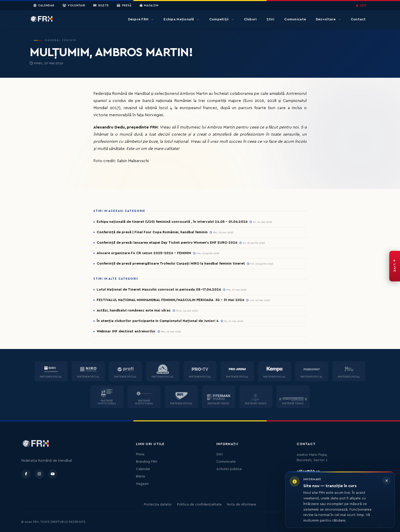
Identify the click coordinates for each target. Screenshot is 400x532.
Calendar (44, 6)
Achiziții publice (229, 469)
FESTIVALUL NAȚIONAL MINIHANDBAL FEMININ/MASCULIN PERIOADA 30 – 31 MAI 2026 (170, 300)
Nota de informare (241, 504)
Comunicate (295, 19)
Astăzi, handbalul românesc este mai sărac (134, 310)
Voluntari (74, 6)
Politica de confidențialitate (199, 504)
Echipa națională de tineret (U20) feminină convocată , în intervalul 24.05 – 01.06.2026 (172, 222)
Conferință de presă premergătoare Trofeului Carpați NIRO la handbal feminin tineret (171, 264)
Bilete (101, 6)
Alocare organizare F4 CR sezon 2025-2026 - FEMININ (144, 253)
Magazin (149, 6)
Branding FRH (147, 462)
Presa (140, 454)
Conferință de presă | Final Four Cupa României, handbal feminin (152, 232)
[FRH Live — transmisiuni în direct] (395, 266)
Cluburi (250, 19)
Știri (270, 19)
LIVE (361, 5)
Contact (358, 19)
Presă (124, 6)
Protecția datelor (158, 504)
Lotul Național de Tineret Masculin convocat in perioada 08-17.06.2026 (159, 290)
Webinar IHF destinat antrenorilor (126, 331)
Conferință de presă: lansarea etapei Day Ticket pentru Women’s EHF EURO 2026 (167, 243)
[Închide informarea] (386, 481)
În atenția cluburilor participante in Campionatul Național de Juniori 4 (158, 321)
